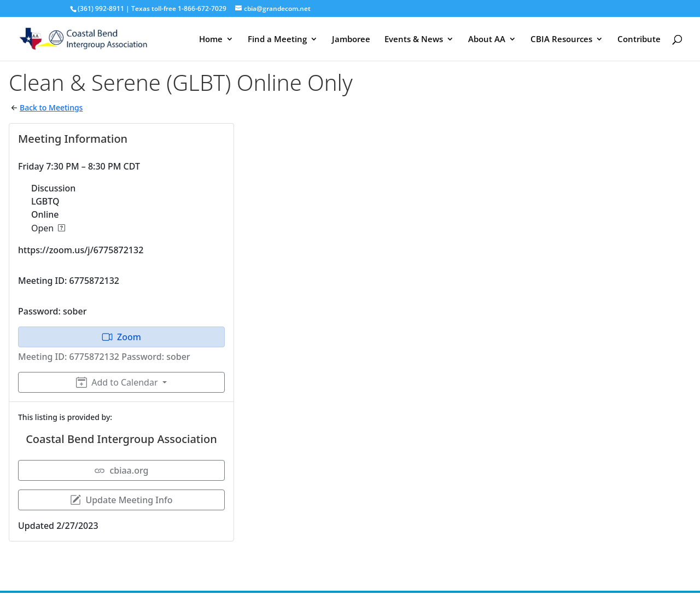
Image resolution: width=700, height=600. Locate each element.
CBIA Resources (561, 40)
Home (211, 40)
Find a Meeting (277, 40)
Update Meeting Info (121, 500)
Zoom (121, 337)
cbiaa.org (121, 470)
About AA (487, 40)
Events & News (414, 40)
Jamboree (351, 40)
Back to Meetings (51, 107)
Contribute (639, 40)
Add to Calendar (117, 382)
